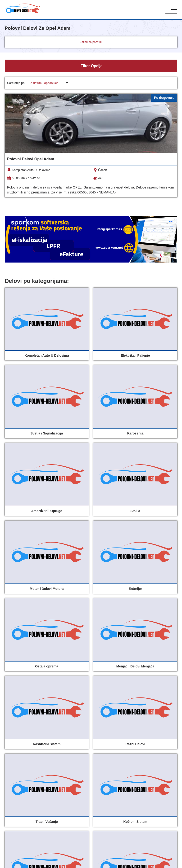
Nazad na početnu (91, 42)
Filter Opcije (91, 66)
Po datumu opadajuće (43, 83)
